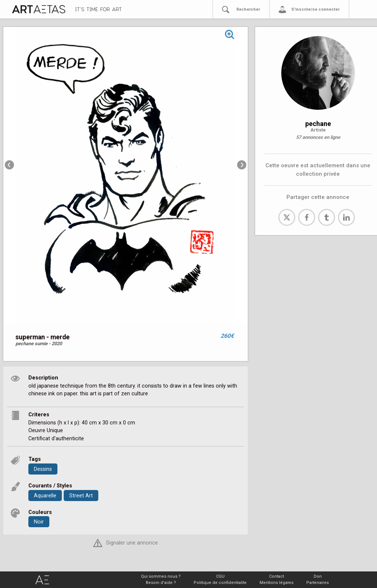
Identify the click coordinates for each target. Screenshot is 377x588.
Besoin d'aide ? (161, 583)
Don (318, 576)
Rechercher (248, 9)
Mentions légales (276, 583)
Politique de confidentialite (220, 583)
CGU (220, 576)
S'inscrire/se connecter (315, 9)
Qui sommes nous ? (161, 576)
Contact (276, 576)
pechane (318, 124)
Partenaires (318, 583)
